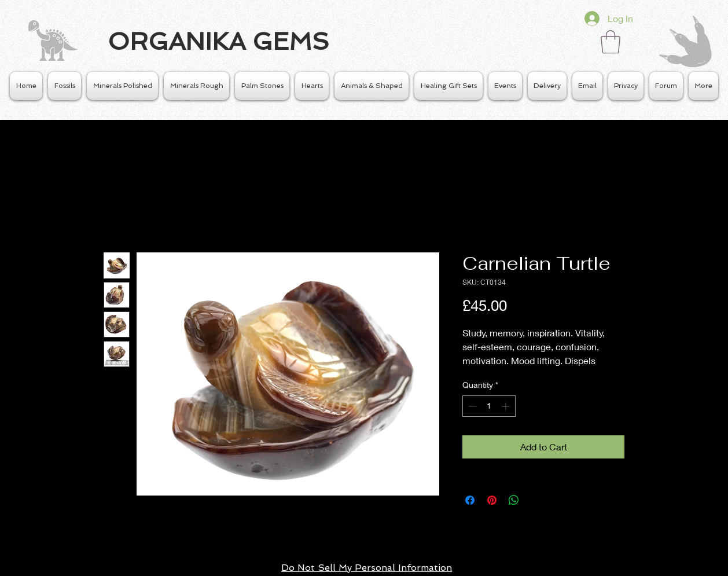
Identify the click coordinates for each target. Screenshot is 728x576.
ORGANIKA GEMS (218, 41)
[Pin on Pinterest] (492, 500)
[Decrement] (471, 406)
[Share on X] (536, 500)
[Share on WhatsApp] (514, 500)
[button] (611, 42)
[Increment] (507, 406)
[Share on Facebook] (470, 500)
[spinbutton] (489, 406)
